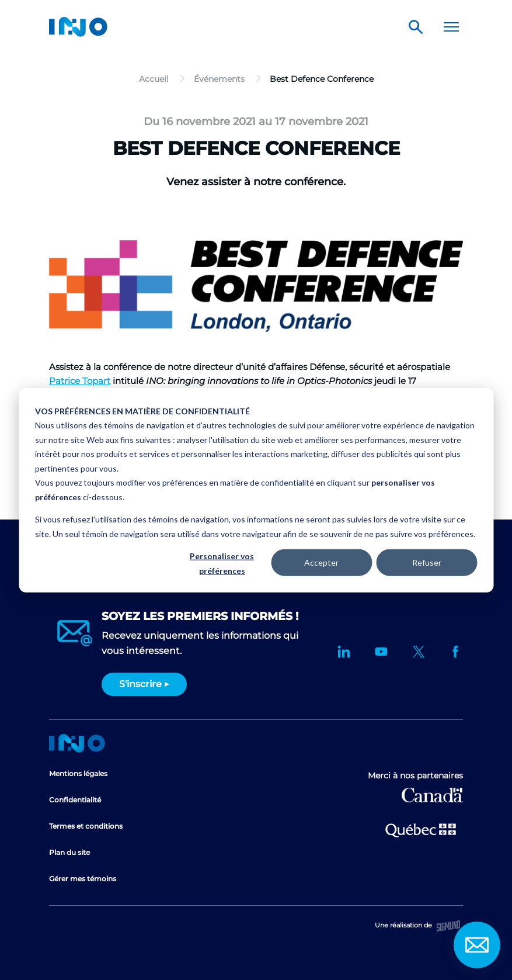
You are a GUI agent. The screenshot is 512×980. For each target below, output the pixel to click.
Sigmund (448, 926)
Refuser (427, 562)
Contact (477, 945)
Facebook (456, 652)
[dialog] (256, 490)
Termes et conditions (86, 826)
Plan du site (69, 852)
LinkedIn (344, 652)
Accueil (77, 743)
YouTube (381, 652)
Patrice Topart (80, 381)
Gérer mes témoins (83, 879)
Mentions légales (78, 773)
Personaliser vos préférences (222, 563)
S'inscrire (140, 684)
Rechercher (416, 27)
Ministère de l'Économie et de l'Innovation (421, 829)
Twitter (419, 652)
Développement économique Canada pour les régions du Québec (432, 795)
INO (78, 27)
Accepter (321, 562)
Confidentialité (75, 800)
